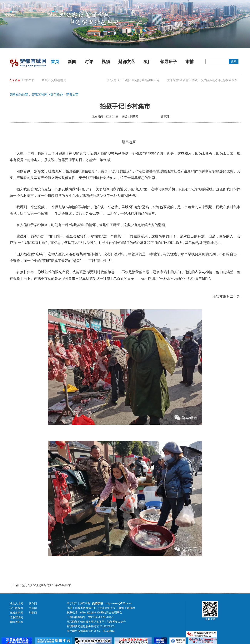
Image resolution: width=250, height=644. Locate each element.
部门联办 (57, 94)
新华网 (33, 604)
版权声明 (85, 603)
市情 (190, 62)
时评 (89, 62)
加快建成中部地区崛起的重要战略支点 (134, 80)
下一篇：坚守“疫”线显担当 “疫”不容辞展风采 (40, 585)
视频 (106, 62)
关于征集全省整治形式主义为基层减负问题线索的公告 (205, 80)
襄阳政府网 (16, 622)
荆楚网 (33, 613)
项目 (148, 62)
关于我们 (72, 603)
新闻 (72, 62)
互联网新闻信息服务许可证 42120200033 (91, 626)
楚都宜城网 (40, 94)
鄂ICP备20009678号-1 (101, 617)
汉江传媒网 (16, 608)
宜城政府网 (16, 613)
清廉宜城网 (16, 617)
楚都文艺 (127, 62)
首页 (55, 62)
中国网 (33, 608)
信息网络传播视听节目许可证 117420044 (91, 631)
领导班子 (169, 62)
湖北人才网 (16, 604)
